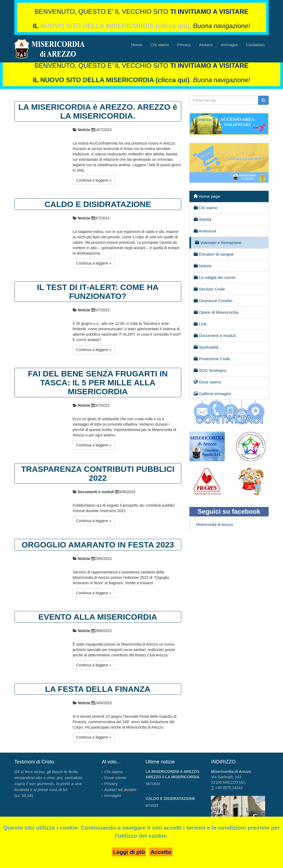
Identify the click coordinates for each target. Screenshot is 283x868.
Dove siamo (207, 382)
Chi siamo (160, 45)
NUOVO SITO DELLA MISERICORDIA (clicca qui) (115, 26)
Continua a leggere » (94, 180)
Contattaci (255, 45)
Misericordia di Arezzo (215, 525)
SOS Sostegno (210, 370)
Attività (203, 219)
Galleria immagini (212, 393)
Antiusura (205, 231)
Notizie (203, 266)
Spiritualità (206, 347)
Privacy (184, 45)
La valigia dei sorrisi (215, 277)
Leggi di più (129, 852)
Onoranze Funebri (213, 301)
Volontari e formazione (218, 242)
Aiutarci (206, 45)
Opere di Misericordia (216, 312)
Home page (207, 196)
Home (137, 45)
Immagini (229, 45)
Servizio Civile (209, 289)
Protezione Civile (212, 359)
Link (200, 324)
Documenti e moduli (215, 335)
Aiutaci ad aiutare (120, 789)
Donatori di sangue (214, 254)
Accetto (161, 852)
